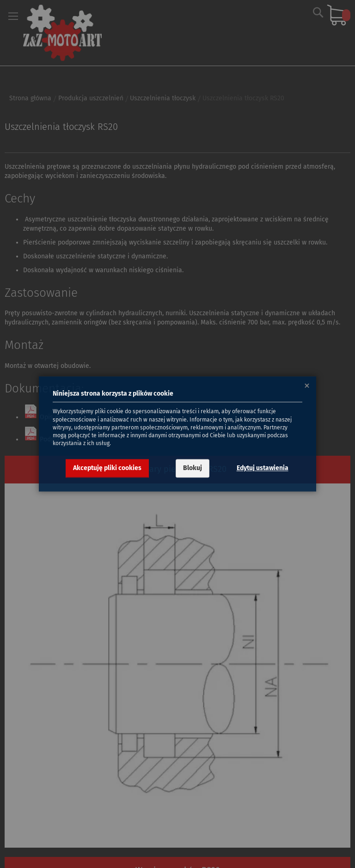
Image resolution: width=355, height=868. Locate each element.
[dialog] (177, 434)
